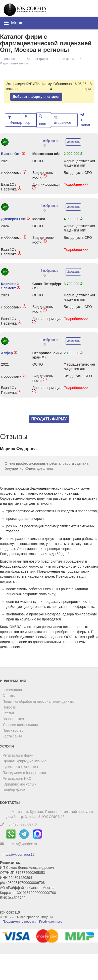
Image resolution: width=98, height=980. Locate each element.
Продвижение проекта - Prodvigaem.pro (32, 922)
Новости (9, 707)
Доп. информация (47, 187)
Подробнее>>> (76, 184)
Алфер (9, 353)
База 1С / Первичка (11, 187)
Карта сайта (12, 736)
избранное (63, 120)
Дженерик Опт (15, 219)
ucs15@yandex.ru (23, 844)
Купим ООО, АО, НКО (20, 767)
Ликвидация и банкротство (24, 773)
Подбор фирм (14, 790)
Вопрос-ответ (13, 719)
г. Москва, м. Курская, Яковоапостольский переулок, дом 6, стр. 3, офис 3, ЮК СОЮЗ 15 (50, 814)
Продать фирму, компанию (24, 761)
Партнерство (13, 730)
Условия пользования (20, 725)
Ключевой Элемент (11, 286)
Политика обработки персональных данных (38, 701)
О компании (12, 690)
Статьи (8, 713)
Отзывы (9, 696)
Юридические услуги (19, 784)
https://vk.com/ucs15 (19, 854)
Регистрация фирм (18, 755)
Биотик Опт (13, 154)
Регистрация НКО (17, 778)
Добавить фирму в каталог (36, 97)
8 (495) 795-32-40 (23, 824)
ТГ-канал (85, 120)
